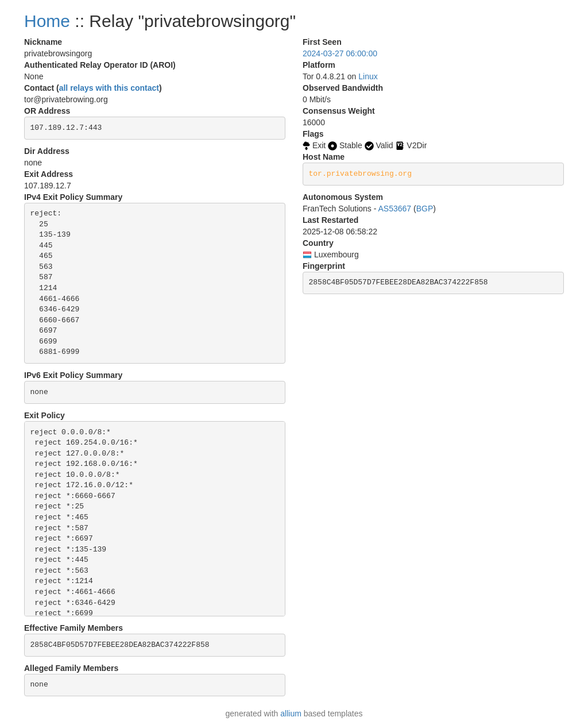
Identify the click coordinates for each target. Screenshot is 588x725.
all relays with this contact (109, 88)
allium (291, 714)
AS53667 (395, 209)
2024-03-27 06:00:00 (340, 53)
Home (47, 21)
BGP (425, 209)
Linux (368, 76)
